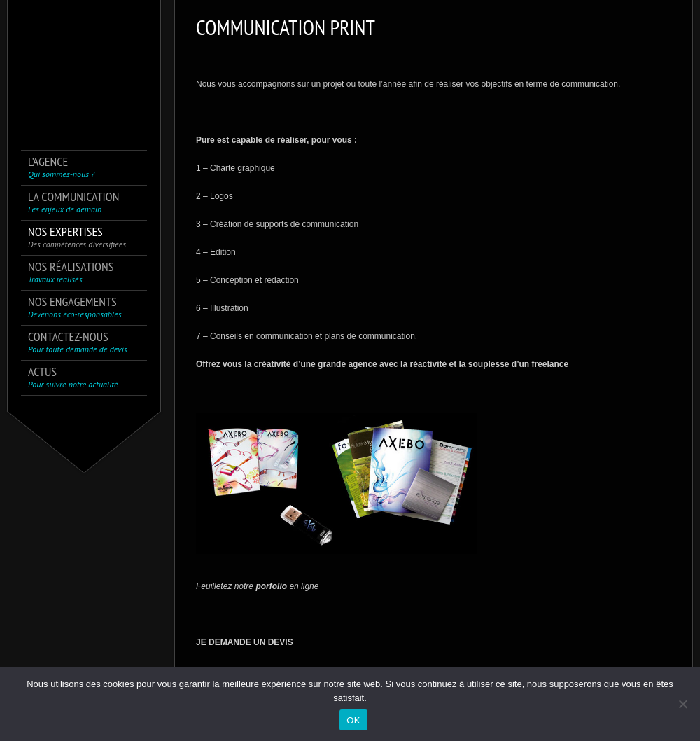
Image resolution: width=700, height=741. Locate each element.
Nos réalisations (71, 272)
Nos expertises (77, 237)
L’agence (61, 167)
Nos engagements (75, 307)
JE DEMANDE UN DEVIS (245, 642)
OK (353, 720)
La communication (73, 202)
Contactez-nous (78, 342)
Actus (73, 377)
